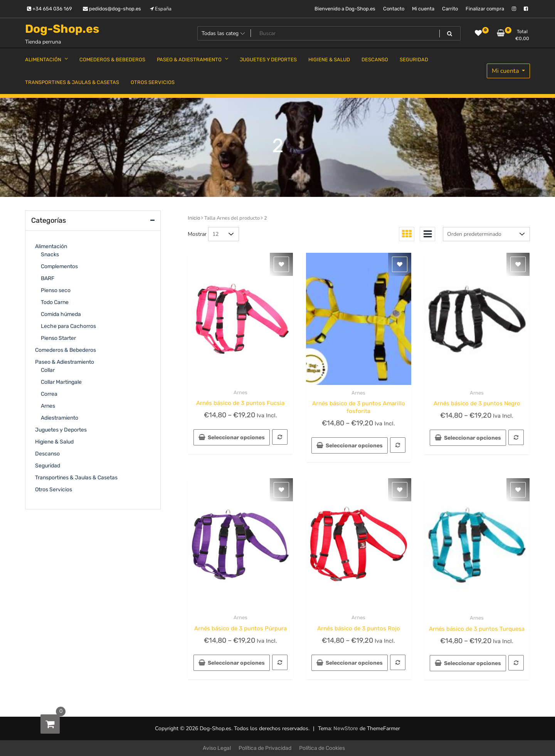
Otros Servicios (54, 490)
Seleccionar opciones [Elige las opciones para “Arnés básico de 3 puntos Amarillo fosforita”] (354, 446)
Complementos (59, 266)
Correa (49, 394)
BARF (48, 278)
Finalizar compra (485, 9)
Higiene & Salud (54, 442)
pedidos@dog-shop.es (112, 9)
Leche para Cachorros (68, 326)
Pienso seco (56, 290)
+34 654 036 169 (50, 9)
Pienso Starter (58, 338)
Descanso (47, 454)
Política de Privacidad (265, 748)
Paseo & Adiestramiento (65, 362)
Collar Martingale (61, 382)
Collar (48, 370)
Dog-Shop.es (62, 29)
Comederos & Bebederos (66, 350)
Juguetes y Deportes (61, 430)
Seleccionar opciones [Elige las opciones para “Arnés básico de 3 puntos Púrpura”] (236, 663)
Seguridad (48, 466)
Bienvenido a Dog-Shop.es (345, 9)
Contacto (394, 9)
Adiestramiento (60, 418)
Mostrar (197, 234)
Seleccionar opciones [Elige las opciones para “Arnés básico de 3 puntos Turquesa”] (473, 663)
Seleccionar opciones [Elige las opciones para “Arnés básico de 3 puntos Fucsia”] (236, 438)
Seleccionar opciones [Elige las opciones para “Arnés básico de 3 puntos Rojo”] (354, 663)
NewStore (346, 728)
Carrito (450, 9)
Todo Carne (55, 302)
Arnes (240, 392)
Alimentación (51, 246)
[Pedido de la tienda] (486, 234)
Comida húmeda (61, 314)
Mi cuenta (423, 9)
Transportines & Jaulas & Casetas (76, 478)
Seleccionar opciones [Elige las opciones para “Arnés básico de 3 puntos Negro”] (473, 438)
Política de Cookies (322, 748)
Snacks (50, 255)
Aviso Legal (217, 748)
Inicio (194, 218)
